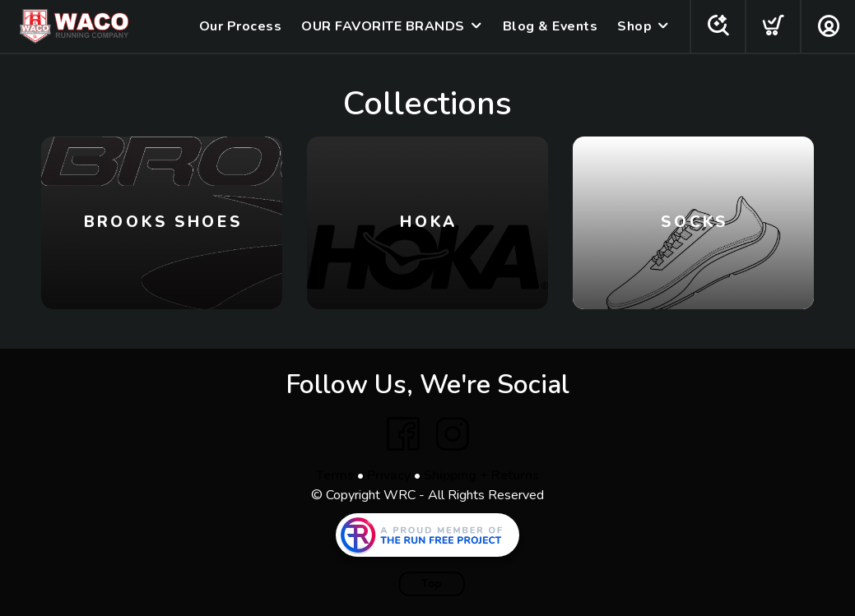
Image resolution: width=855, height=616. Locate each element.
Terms (335, 475)
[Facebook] (403, 434)
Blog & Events (551, 26)
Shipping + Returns (481, 475)
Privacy (389, 475)
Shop (634, 26)
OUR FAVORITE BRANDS (383, 26)
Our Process (241, 26)
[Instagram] (453, 434)
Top (432, 584)
